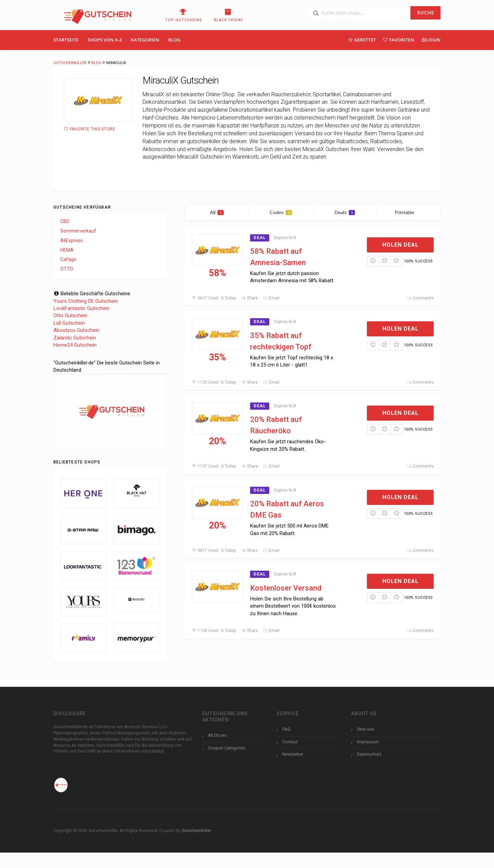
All (217, 212)
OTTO (67, 269)
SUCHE (426, 13)
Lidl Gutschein (69, 323)
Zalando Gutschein (75, 338)
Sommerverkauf (78, 231)
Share (250, 298)
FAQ (286, 729)
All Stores (217, 735)
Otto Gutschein (70, 315)
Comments (420, 298)
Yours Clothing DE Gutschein (86, 301)
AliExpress (72, 240)
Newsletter (293, 754)
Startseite (66, 40)
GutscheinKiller (196, 830)
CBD (65, 221)
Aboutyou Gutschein (76, 330)
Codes (281, 212)
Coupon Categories (227, 748)
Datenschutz (369, 754)
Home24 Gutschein (75, 345)
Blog (174, 40)
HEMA (67, 250)
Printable (409, 212)
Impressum (368, 742)
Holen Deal (400, 245)
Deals (345, 212)
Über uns (366, 729)
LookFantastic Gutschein (82, 308)
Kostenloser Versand (286, 588)
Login (431, 40)
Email (271, 298)
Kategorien (145, 40)
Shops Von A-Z (105, 40)
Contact (290, 742)
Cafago (68, 259)
